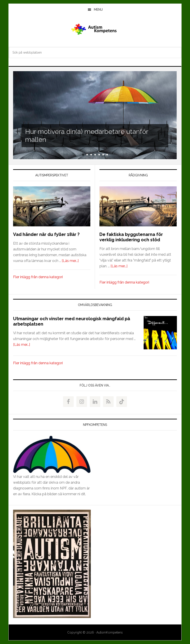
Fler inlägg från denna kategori (38, 277)
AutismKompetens (95, 30)
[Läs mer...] (70, 261)
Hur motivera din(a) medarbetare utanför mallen (87, 136)
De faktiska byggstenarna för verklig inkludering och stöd (131, 237)
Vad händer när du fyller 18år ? (46, 234)
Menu (98, 10)
